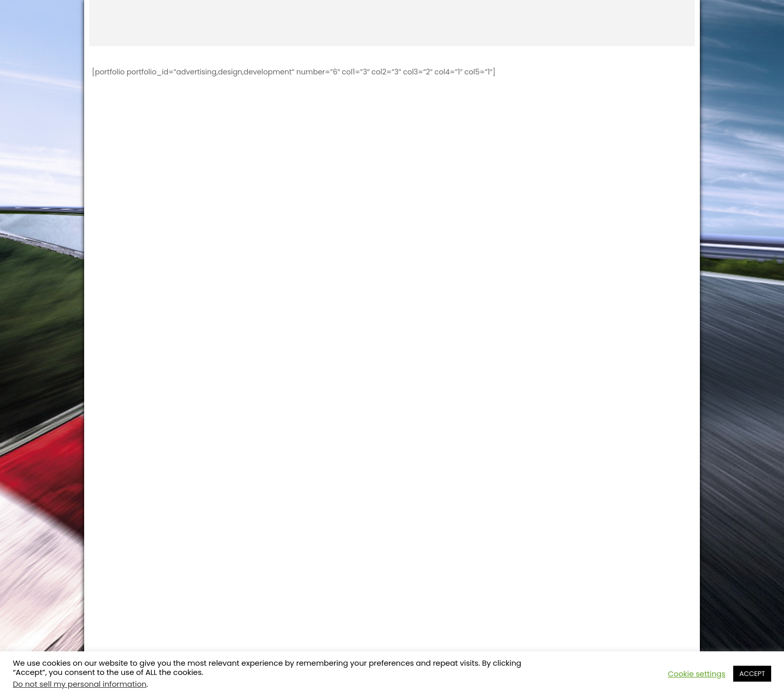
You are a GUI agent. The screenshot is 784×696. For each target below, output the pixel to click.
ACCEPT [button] (752, 674)
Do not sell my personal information (80, 684)
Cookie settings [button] (697, 674)
